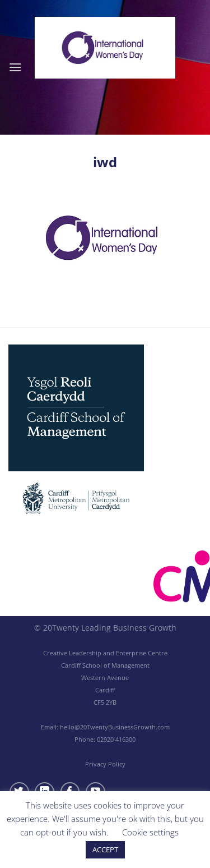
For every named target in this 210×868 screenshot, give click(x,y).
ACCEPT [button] (105, 849)
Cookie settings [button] (150, 832)
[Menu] (15, 67)
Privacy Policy (105, 764)
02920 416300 (116, 739)
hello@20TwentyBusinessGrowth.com (115, 727)
